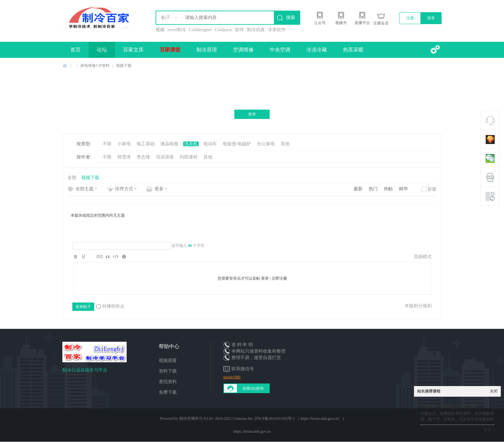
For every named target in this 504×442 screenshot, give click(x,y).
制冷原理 (207, 50)
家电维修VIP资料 (95, 66)
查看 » (489, 429)
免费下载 (168, 392)
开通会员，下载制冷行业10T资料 (449, 406)
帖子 (166, 18)
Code (116, 257)
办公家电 (266, 144)
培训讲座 (165, 157)
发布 (252, 114)
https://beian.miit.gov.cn (252, 431)
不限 (107, 144)
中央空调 (280, 50)
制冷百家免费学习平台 (65, 66)
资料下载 (168, 371)
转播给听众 (111, 306)
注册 (410, 18)
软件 (239, 30)
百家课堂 (170, 50)
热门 (373, 189)
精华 (403, 189)
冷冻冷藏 (317, 50)
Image (92, 257)
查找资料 (168, 382)
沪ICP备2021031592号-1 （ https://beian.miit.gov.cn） (298, 419)
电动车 (210, 144)
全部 (72, 178)
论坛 (102, 50)
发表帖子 (83, 307)
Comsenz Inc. (243, 419)
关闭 (494, 391)
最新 (358, 189)
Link (100, 257)
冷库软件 (277, 30)
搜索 (291, 18)
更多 (159, 189)
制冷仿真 (256, 30)
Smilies (124, 257)
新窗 (432, 189)
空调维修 (243, 50)
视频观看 (168, 361)
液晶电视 (169, 144)
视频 (160, 30)
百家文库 (133, 50)
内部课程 (189, 157)
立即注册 (279, 278)
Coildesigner (201, 30)
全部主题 (85, 189)
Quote (108, 257)
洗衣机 (191, 144)
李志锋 (143, 157)
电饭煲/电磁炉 (237, 144)
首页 (76, 50)
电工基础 (146, 144)
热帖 (388, 189)
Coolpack (223, 30)
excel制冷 (177, 30)
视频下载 (124, 66)
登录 (431, 18)
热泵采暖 (353, 50)
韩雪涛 (124, 157)
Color (84, 257)
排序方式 (124, 189)
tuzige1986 (232, 377)
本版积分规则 (418, 306)
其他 (285, 144)
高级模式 (423, 257)
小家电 (124, 144)
